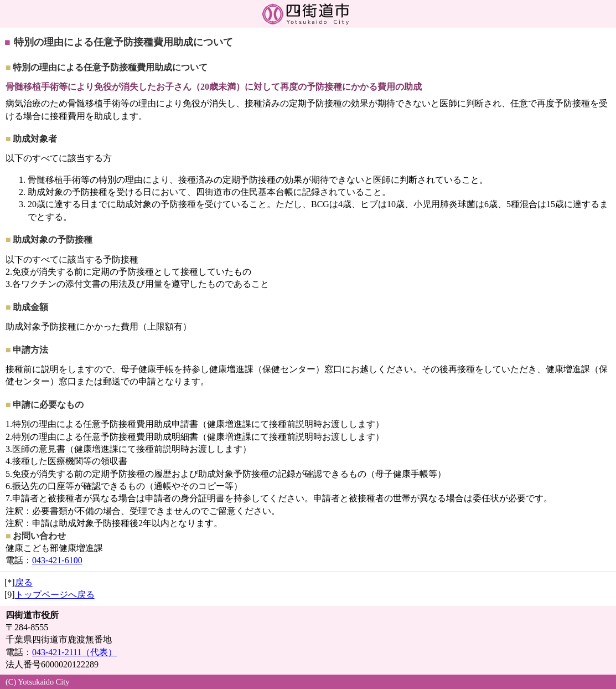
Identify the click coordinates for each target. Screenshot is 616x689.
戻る (24, 582)
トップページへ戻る (55, 595)
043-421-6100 (57, 560)
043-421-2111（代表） (74, 652)
